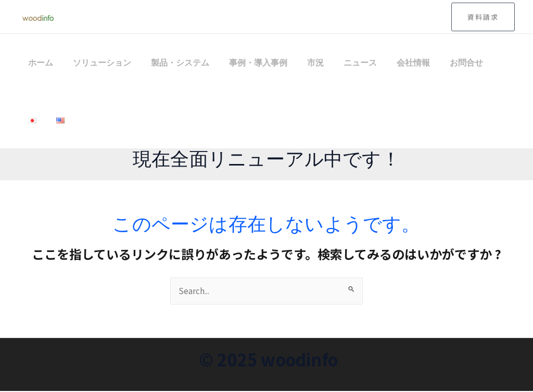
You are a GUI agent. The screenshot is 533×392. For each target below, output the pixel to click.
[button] (483, 17)
